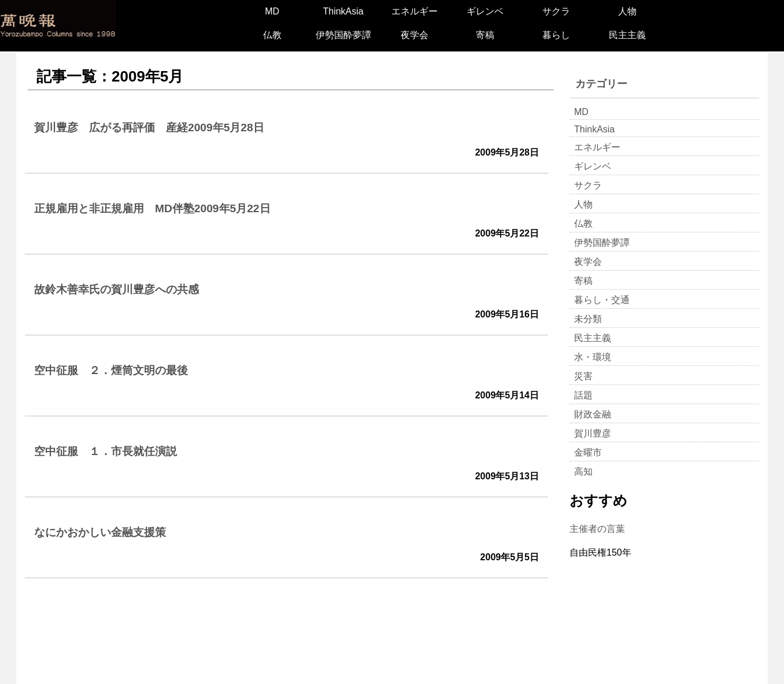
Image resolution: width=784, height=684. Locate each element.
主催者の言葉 (597, 529)
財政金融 (593, 414)
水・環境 (593, 357)
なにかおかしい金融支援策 (100, 532)
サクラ (556, 11)
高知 (583, 472)
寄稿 (485, 35)
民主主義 (627, 35)
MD (272, 11)
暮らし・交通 (602, 300)
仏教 (272, 35)
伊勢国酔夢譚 (343, 35)
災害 (583, 376)
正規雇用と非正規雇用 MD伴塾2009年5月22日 (152, 208)
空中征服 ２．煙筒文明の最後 (111, 370)
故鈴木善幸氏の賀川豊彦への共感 (117, 289)
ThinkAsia (343, 11)
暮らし (556, 35)
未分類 (588, 319)
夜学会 (415, 35)
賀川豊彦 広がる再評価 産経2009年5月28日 (149, 127)
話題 (583, 395)
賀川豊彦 (593, 433)
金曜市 (588, 452)
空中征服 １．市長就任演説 (106, 451)
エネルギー (415, 11)
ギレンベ (485, 11)
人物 (627, 11)
